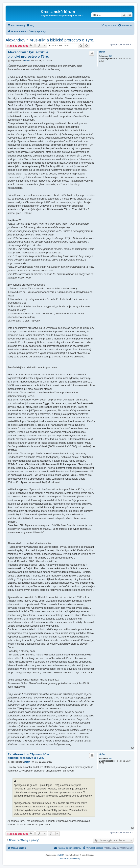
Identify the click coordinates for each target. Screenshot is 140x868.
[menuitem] (30, 25)
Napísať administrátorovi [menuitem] (68, 848)
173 (111, 56)
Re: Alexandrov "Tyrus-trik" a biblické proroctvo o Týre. (28, 756)
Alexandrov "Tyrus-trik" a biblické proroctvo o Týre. (50, 40)
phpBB (60, 855)
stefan (102, 52)
